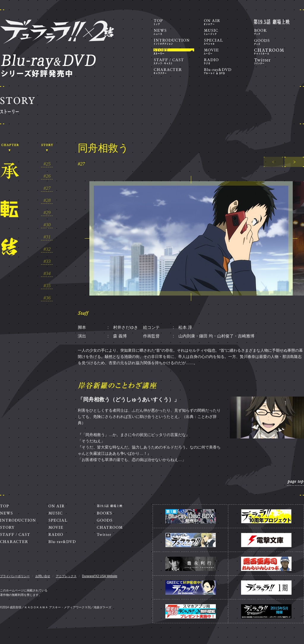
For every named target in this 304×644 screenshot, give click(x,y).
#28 (47, 201)
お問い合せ (43, 576)
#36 (47, 298)
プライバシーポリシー (15, 576)
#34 (47, 274)
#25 (47, 164)
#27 (47, 188)
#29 (47, 213)
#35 (47, 286)
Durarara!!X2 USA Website (100, 576)
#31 (47, 237)
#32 (47, 249)
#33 (47, 261)
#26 (47, 176)
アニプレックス (66, 576)
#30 (47, 225)
